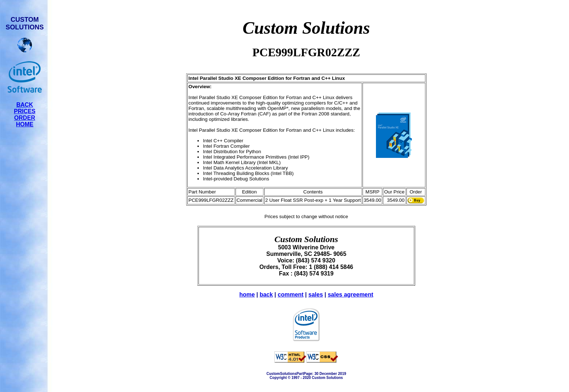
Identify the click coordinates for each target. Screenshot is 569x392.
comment (290, 295)
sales (316, 295)
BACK (25, 105)
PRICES (25, 111)
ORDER (25, 118)
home (247, 295)
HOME (25, 124)
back (266, 295)
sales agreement (350, 295)
